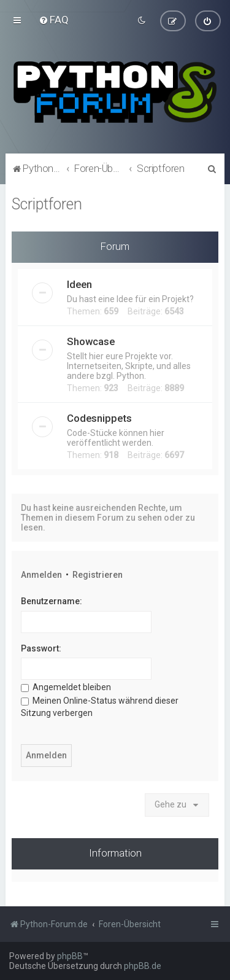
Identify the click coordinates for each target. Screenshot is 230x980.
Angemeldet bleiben (66, 686)
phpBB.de (143, 966)
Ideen (79, 284)
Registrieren (98, 574)
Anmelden (41, 574)
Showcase (91, 341)
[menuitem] (54, 20)
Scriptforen (47, 204)
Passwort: (41, 648)
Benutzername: (52, 601)
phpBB (70, 956)
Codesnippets (99, 418)
